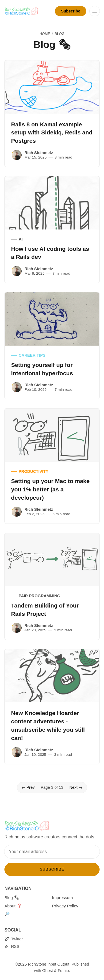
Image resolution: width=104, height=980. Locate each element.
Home (45, 34)
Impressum (63, 898)
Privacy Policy (65, 906)
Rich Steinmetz (39, 153)
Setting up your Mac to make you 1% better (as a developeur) (50, 489)
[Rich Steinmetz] (17, 155)
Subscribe (71, 11)
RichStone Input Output (49, 964)
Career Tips (32, 355)
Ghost (47, 971)
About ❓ (13, 906)
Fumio (63, 971)
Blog (60, 34)
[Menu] (95, 11)
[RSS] (12, 947)
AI (21, 239)
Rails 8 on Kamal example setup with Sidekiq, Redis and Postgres (52, 133)
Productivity (33, 471)
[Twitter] (14, 939)
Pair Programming (39, 596)
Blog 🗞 (12, 898)
